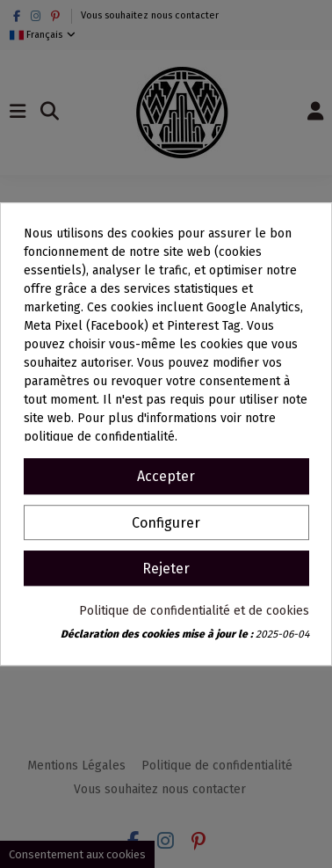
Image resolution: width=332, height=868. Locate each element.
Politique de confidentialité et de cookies (194, 611)
